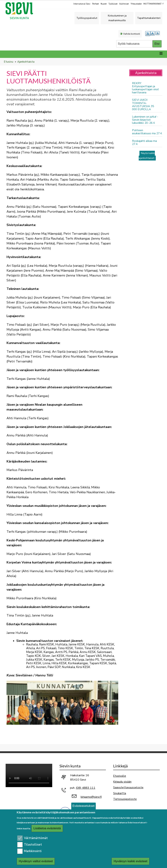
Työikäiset (113, 4)
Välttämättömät (36, 838)
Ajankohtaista (26, 62)
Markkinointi (33, 851)
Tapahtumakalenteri (149, 18)
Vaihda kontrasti (132, 34)
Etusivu (9, 62)
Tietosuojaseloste (125, 799)
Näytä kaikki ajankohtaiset (147, 156)
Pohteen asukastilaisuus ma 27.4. (147, 132)
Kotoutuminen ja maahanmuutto (117, 18)
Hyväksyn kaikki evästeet (131, 861)
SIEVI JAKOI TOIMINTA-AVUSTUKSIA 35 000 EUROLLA (143, 104)
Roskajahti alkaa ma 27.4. (144, 142)
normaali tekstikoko (153, 34)
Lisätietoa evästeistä (47, 828)
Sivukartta (120, 793)
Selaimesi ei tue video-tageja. (29, 775)
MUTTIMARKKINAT (154, 4)
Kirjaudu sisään (122, 782)
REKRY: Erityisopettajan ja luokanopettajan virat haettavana (145, 88)
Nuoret (104, 4)
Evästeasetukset (84, 806)
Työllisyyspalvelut (87, 18)
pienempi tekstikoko (158, 34)
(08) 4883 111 (86, 788)
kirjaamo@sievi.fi (91, 797)
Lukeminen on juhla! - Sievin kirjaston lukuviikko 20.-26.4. (145, 120)
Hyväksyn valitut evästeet (36, 861)
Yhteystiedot (136, 4)
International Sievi (82, 4)
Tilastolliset (33, 845)
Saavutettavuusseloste (128, 787)
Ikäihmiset (124, 4)
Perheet (95, 4)
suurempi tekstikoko (148, 34)
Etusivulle (120, 776)
